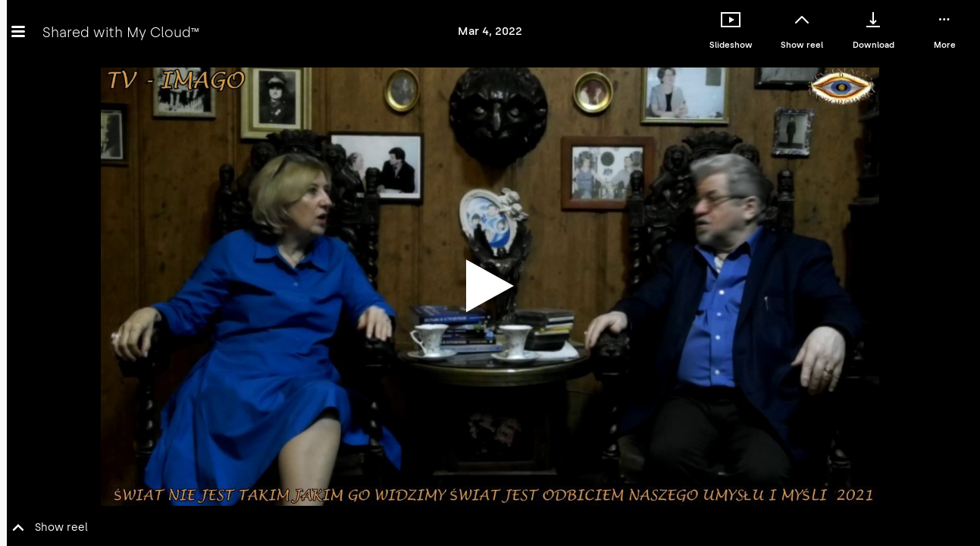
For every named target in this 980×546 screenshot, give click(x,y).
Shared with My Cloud (121, 32)
